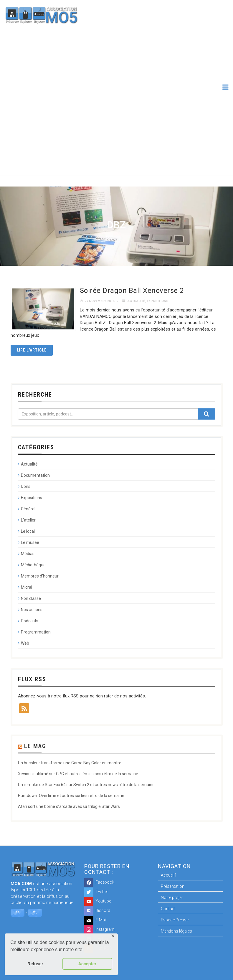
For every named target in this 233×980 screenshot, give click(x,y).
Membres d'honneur (40, 576)
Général (28, 509)
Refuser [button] (35, 964)
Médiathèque (33, 565)
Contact (168, 909)
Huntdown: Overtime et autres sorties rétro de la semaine (71, 796)
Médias (28, 554)
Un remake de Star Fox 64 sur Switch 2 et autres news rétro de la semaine (86, 785)
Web (25, 643)
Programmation (36, 632)
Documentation (35, 475)
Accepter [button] (87, 964)
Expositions (158, 301)
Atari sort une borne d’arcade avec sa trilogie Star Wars (69, 806)
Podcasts (30, 621)
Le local (28, 531)
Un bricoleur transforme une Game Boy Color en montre (70, 763)
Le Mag (35, 746)
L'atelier (28, 520)
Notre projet (172, 897)
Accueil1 (169, 875)
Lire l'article (32, 350)
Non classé (31, 598)
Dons (26, 486)
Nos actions (32, 610)
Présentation (173, 886)
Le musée (30, 542)
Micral (27, 587)
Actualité (136, 301)
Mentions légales (176, 931)
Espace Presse (175, 920)
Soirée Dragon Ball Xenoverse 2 (132, 291)
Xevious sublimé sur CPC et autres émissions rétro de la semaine (78, 774)
